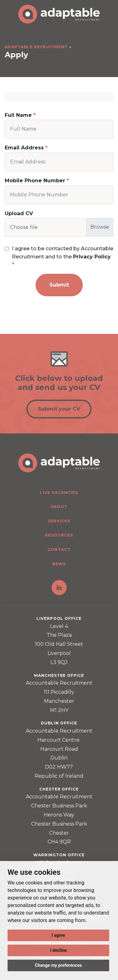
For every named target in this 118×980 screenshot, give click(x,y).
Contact (59, 550)
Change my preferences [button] (58, 965)
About (59, 507)
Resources (59, 535)
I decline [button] (58, 950)
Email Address (24, 148)
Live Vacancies (59, 493)
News (59, 564)
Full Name (18, 115)
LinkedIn (59, 588)
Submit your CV (59, 409)
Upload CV (19, 213)
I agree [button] (58, 935)
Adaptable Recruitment (36, 47)
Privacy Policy (92, 257)
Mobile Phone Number (35, 181)
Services (59, 521)
